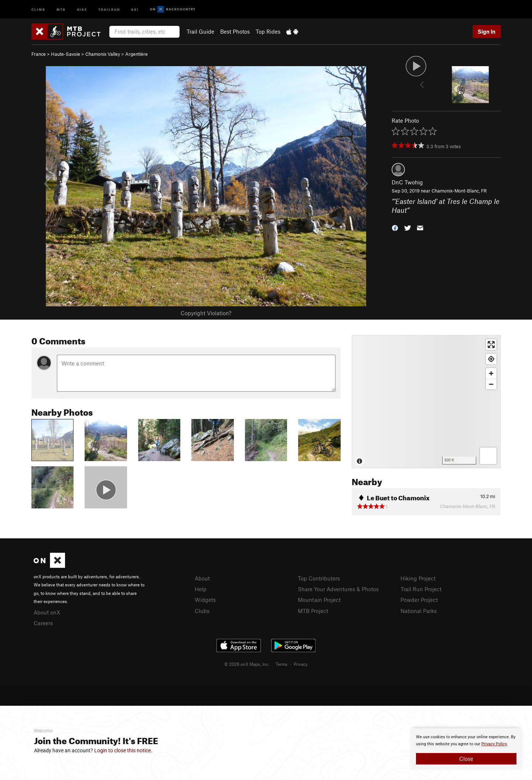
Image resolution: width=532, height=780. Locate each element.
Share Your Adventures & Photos (338, 589)
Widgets (205, 600)
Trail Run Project (421, 589)
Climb (38, 9)
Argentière (137, 54)
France (39, 54)
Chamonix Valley (103, 54)
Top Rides (268, 31)
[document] (466, 749)
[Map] (426, 402)
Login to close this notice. (123, 750)
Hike (82, 9)
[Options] (488, 456)
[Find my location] (491, 359)
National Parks (419, 611)
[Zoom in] (491, 373)
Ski (135, 9)
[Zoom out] (491, 384)
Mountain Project (319, 600)
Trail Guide (200, 31)
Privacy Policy (494, 744)
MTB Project (313, 611)
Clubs (202, 611)
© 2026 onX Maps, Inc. (247, 664)
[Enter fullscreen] (491, 345)
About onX (47, 612)
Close (466, 759)
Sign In (487, 31)
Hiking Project (418, 578)
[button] (395, 227)
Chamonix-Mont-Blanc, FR (459, 191)
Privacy (301, 664)
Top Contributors (319, 578)
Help (201, 589)
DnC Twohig (407, 182)
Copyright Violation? (206, 313)
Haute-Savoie (66, 54)
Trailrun (109, 9)
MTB (61, 9)
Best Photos (235, 31)
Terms (282, 664)
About (202, 578)
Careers (43, 623)
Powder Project (419, 600)
